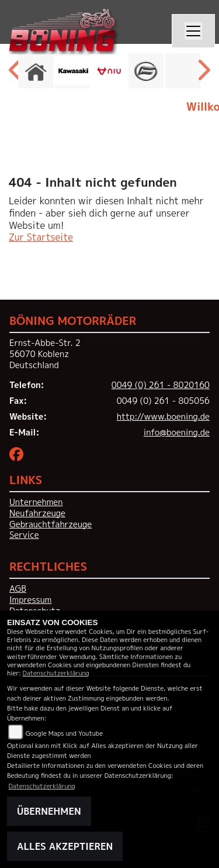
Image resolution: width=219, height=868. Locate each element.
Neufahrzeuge (37, 513)
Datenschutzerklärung (56, 673)
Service (24, 535)
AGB (18, 589)
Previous (16, 74)
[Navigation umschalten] (193, 31)
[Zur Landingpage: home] (36, 71)
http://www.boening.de (163, 417)
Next (203, 74)
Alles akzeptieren (65, 846)
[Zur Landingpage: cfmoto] (146, 71)
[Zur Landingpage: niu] (109, 71)
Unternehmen (36, 502)
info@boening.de (177, 433)
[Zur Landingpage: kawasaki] (72, 71)
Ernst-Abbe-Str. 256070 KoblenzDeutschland (45, 354)
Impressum (30, 600)
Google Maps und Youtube (64, 733)
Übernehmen (49, 811)
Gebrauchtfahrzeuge (51, 524)
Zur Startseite (41, 237)
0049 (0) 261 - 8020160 (161, 385)
